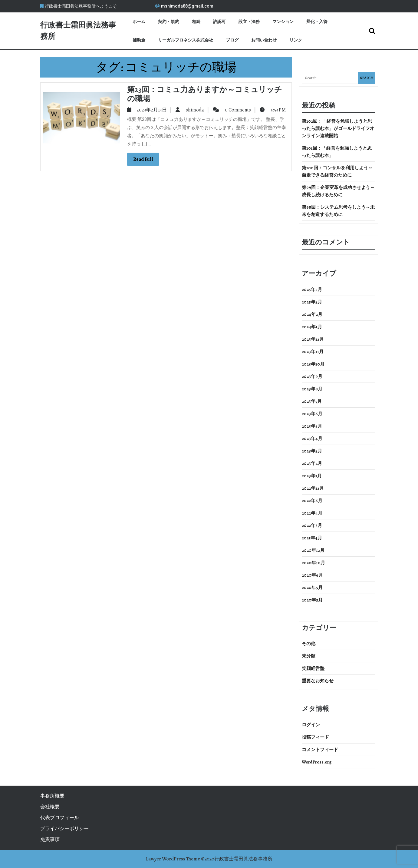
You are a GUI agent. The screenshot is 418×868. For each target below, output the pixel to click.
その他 (309, 644)
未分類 (309, 656)
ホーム (139, 22)
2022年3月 (312, 525)
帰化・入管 (317, 22)
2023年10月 (313, 364)
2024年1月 (312, 327)
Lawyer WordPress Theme (173, 859)
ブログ (232, 40)
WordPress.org (317, 762)
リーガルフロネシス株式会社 (186, 40)
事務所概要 (52, 796)
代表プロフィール (60, 818)
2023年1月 (312, 476)
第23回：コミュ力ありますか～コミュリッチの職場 (205, 94)
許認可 (219, 22)
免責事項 (50, 840)
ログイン (311, 725)
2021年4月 (312, 538)
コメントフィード (320, 750)
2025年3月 (312, 302)
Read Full (146, 161)
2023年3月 (312, 451)
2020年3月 (312, 600)
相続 (196, 22)
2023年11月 (313, 352)
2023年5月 (312, 426)
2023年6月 (312, 414)
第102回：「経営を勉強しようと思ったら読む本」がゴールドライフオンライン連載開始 (338, 128)
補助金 (139, 40)
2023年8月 (312, 389)
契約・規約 (169, 22)
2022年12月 (313, 488)
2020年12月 (313, 550)
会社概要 (50, 807)
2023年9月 (312, 376)
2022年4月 (312, 513)
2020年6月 (312, 575)
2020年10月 (313, 563)
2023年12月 (313, 339)
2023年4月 (312, 439)
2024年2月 (312, 314)
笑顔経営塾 (313, 668)
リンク (296, 40)
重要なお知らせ (318, 681)
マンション (283, 22)
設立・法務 (249, 22)
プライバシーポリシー (64, 829)
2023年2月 (312, 463)
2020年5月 (312, 588)
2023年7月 (312, 401)
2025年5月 (312, 290)
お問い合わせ (264, 40)
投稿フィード (315, 737)
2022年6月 (312, 501)
